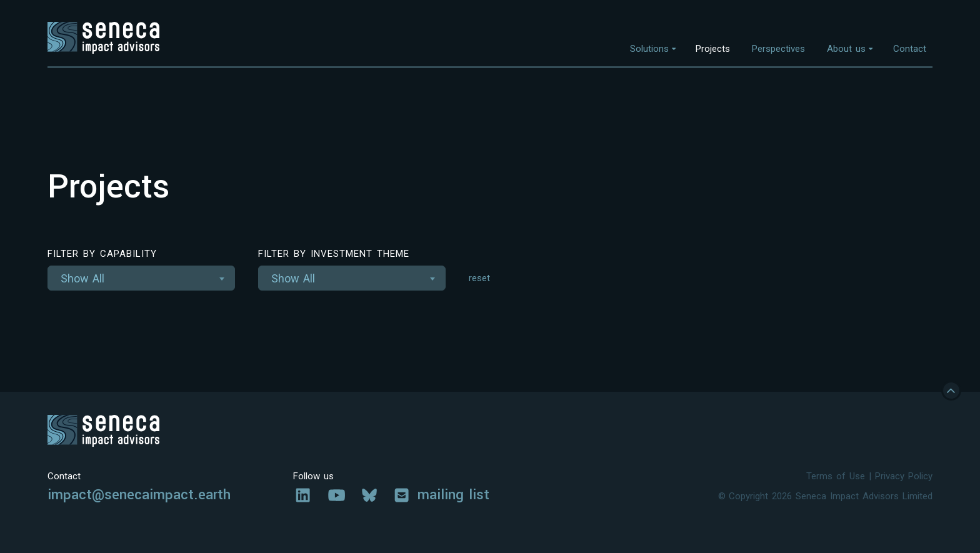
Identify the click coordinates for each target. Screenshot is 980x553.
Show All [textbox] (82, 278)
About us (846, 49)
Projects (713, 49)
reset (479, 278)
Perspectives (778, 49)
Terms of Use (836, 476)
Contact (910, 49)
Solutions (649, 49)
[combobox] (141, 278)
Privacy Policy (904, 476)
